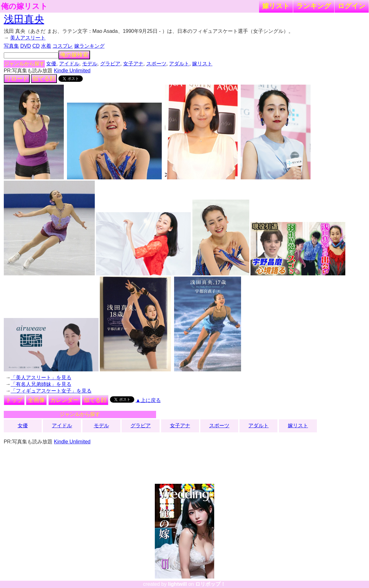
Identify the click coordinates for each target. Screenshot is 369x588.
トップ (14, 400)
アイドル (69, 64)
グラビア (110, 64)
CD (36, 46)
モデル (90, 64)
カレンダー (64, 400)
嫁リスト (276, 6)
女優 (51, 64)
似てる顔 (44, 79)
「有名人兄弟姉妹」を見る (41, 384)
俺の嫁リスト (24, 6)
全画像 (36, 400)
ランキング (314, 6)
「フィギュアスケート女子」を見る (51, 391)
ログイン (352, 6)
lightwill (178, 584)
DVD (26, 46)
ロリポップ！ (210, 584)
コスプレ (63, 46)
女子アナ (133, 64)
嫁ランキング (89, 46)
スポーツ (156, 64)
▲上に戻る (148, 400)
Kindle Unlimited (72, 71)
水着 (46, 46)
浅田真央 (24, 19)
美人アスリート (28, 38)
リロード (17, 79)
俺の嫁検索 (74, 55)
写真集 (11, 46)
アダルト (179, 64)
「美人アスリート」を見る (41, 378)
